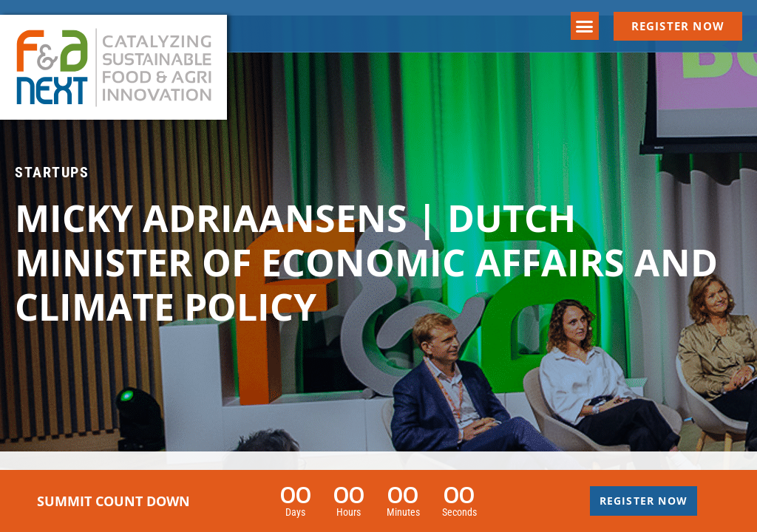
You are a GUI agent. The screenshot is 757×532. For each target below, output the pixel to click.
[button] (585, 26)
